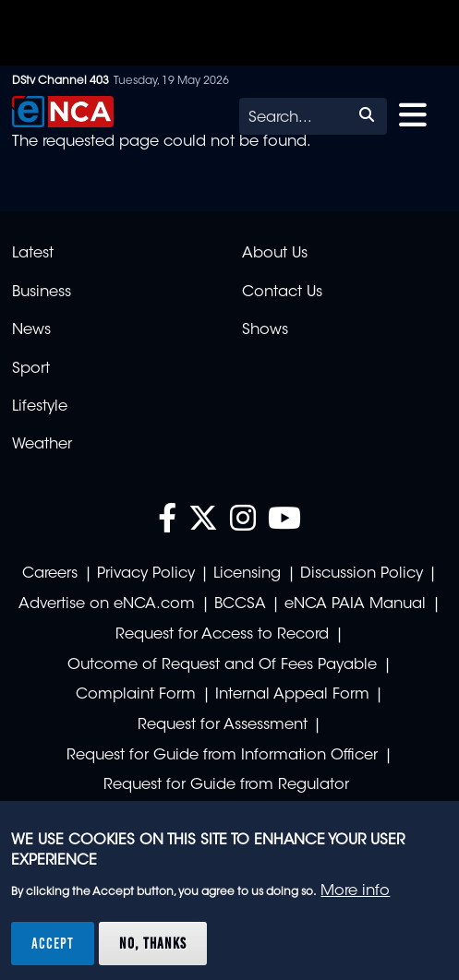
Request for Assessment (223, 725)
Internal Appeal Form (292, 695)
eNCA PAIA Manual (355, 604)
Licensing (247, 574)
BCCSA (240, 604)
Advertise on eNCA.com (107, 604)
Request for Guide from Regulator (226, 785)
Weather (42, 445)
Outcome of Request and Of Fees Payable (222, 665)
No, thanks (153, 943)
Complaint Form (136, 695)
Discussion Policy (362, 574)
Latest (33, 254)
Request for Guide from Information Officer (222, 756)
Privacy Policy (146, 574)
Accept (53, 943)
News (31, 330)
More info (355, 891)
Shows (265, 330)
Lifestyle (40, 407)
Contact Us (282, 293)
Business (42, 293)
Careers (50, 574)
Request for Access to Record (222, 635)
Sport (31, 369)
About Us (275, 254)
